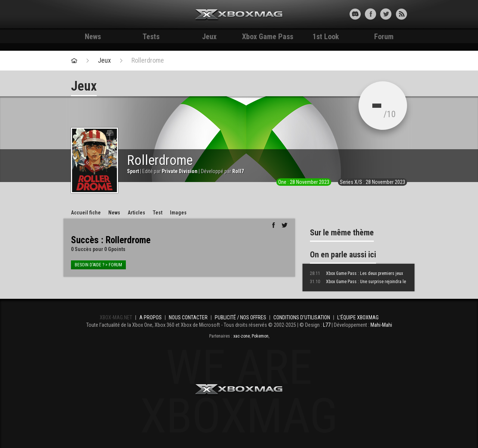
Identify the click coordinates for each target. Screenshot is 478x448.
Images (178, 213)
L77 (327, 325)
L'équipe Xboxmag (358, 317)
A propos (150, 317)
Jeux (209, 37)
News (93, 37)
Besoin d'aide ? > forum (98, 265)
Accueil (86, 213)
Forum (384, 37)
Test (158, 213)
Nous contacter (188, 317)
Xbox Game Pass (268, 37)
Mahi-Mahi (381, 325)
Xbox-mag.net (239, 15)
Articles (136, 213)
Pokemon (260, 336)
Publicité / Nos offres (240, 317)
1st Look (326, 37)
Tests (151, 37)
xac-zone (242, 336)
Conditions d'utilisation (302, 317)
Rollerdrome (148, 60)
